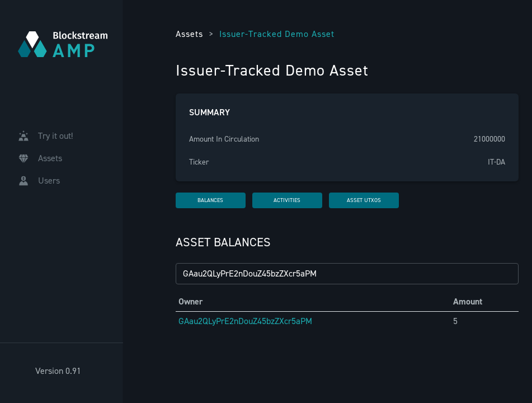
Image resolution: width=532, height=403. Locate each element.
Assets (189, 34)
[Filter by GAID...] (347, 274)
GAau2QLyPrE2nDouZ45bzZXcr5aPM (245, 321)
